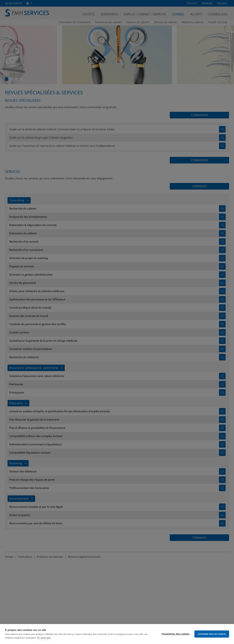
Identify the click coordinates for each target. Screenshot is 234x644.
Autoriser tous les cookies (212, 634)
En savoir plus (44, 638)
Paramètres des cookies (175, 634)
